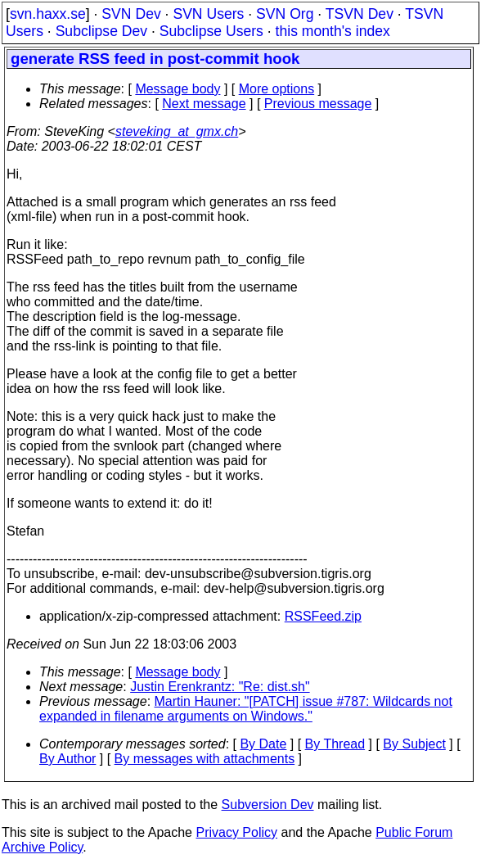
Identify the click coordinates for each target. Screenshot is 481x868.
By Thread (335, 744)
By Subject (414, 744)
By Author (67, 759)
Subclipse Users (211, 31)
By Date (263, 744)
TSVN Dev (360, 14)
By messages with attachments (205, 759)
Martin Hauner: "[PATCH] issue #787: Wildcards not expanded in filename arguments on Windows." (246, 709)
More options (277, 89)
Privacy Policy (236, 832)
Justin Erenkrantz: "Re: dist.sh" (220, 687)
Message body (178, 89)
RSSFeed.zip (323, 616)
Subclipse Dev (101, 31)
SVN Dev (131, 14)
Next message (204, 104)
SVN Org (285, 14)
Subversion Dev (268, 805)
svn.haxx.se (48, 14)
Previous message (318, 104)
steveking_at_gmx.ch (177, 131)
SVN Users (208, 14)
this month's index (333, 31)
